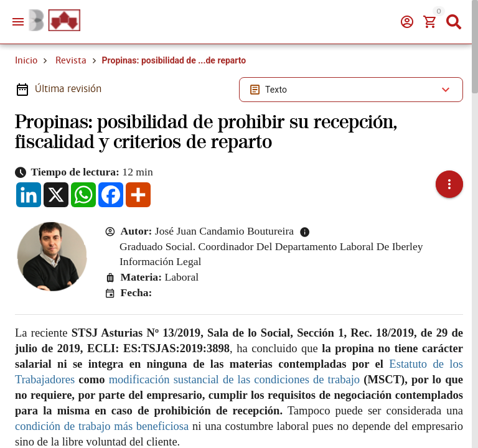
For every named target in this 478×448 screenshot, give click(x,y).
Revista (71, 60)
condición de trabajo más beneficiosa (102, 426)
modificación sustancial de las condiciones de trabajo (234, 379)
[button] (449, 184)
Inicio (26, 60)
